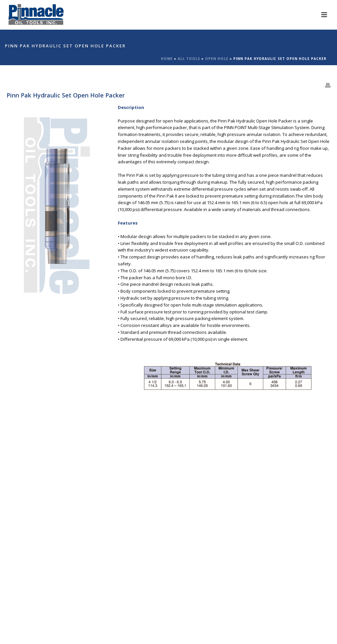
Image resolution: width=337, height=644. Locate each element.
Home (167, 59)
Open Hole (217, 59)
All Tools (189, 59)
